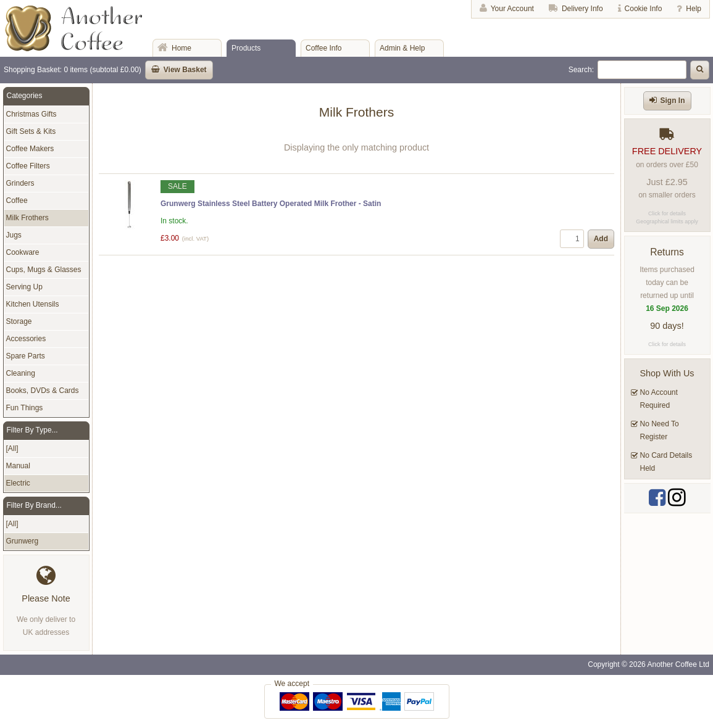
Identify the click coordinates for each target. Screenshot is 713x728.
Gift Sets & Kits (31, 131)
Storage (19, 321)
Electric (18, 483)
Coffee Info (324, 48)
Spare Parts (26, 356)
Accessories (26, 339)
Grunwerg (23, 541)
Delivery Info (582, 9)
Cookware (23, 252)
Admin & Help (402, 48)
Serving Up (24, 287)
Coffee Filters (28, 166)
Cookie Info (644, 9)
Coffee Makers (30, 149)
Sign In (673, 101)
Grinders (20, 183)
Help (694, 9)
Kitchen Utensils (33, 304)
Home (181, 48)
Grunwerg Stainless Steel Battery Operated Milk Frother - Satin (271, 204)
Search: (581, 70)
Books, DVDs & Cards (43, 391)
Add (601, 239)
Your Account (512, 9)
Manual (18, 466)
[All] (12, 449)
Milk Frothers (27, 218)
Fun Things (25, 408)
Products (246, 48)
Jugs (14, 235)
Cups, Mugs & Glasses (44, 270)
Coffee (17, 201)
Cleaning (21, 373)
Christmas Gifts (31, 114)
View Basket (185, 70)
